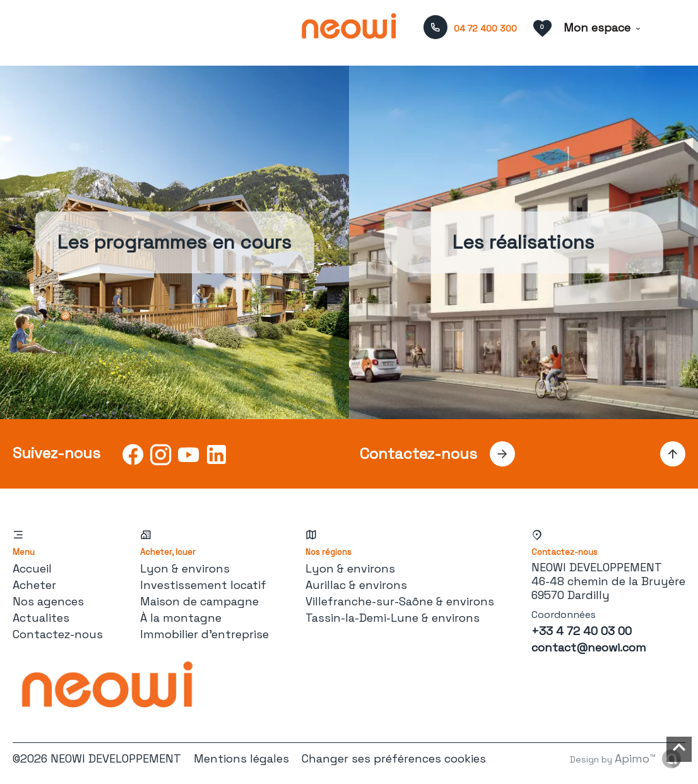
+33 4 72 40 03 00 (582, 631)
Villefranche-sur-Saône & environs (400, 601)
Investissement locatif (203, 585)
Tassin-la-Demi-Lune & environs (393, 618)
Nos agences (48, 601)
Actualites (41, 618)
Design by (613, 758)
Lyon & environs (185, 568)
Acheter (34, 585)
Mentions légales (241, 758)
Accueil (32, 568)
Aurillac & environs (356, 585)
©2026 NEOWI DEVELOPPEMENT (97, 758)
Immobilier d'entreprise (204, 634)
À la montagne (181, 618)
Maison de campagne (199, 601)
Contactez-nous (58, 634)
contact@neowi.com (589, 647)
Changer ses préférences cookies (394, 758)
